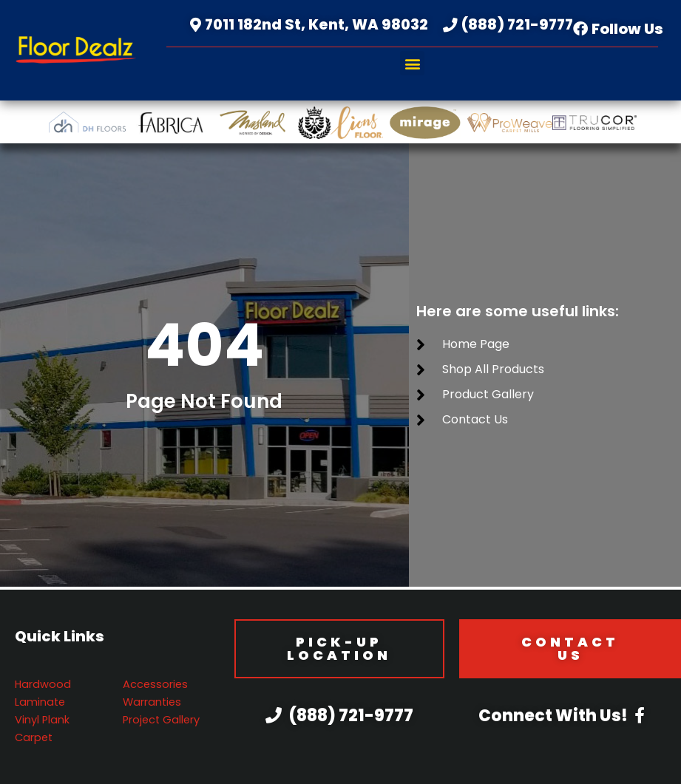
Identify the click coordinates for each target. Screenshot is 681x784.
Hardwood (43, 684)
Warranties (152, 702)
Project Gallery (161, 720)
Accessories (155, 684)
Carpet (34, 737)
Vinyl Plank (42, 720)
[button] (412, 63)
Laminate (40, 702)
